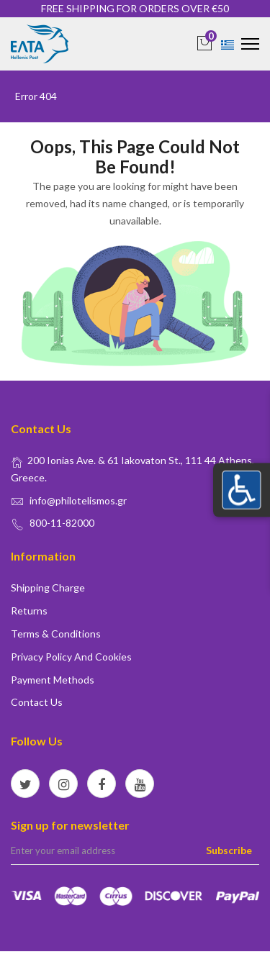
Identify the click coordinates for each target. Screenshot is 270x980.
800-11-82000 (62, 523)
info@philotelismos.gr (78, 500)
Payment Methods (53, 680)
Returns (29, 611)
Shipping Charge (48, 587)
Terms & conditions (56, 634)
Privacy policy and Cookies (71, 657)
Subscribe (229, 850)
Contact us (37, 702)
